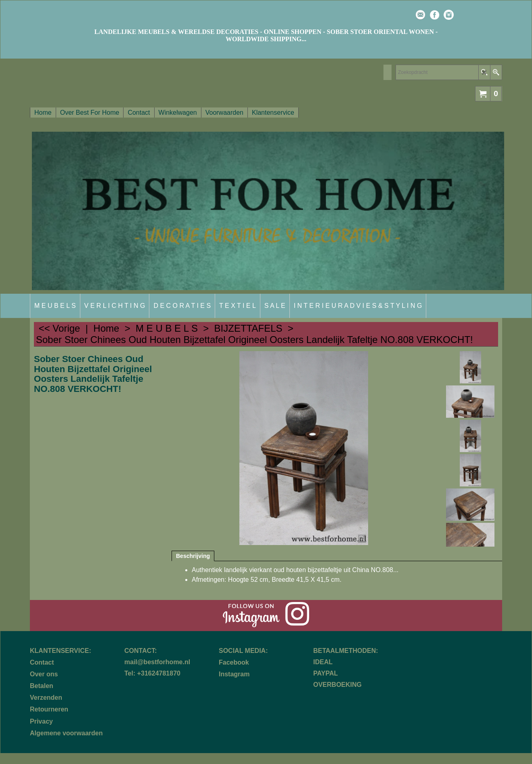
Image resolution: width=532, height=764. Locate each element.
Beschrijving (193, 556)
